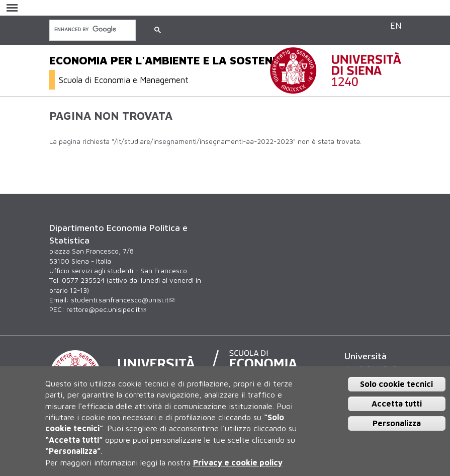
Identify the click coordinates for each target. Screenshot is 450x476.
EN (396, 25)
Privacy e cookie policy (238, 462)
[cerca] (92, 29)
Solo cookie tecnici (396, 384)
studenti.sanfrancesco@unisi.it (123, 300)
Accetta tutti (397, 404)
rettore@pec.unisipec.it (106, 309)
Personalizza (397, 423)
